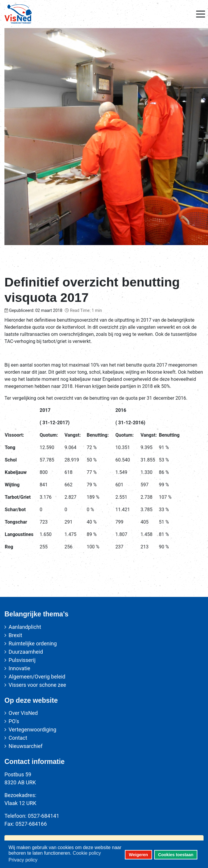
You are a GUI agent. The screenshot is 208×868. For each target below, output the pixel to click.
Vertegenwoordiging (32, 729)
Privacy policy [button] (23, 860)
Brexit (15, 635)
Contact (18, 738)
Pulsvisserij (22, 660)
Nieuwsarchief (26, 746)
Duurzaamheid (26, 652)
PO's (14, 721)
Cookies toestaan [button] (176, 855)
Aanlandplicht (25, 627)
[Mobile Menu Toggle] (201, 14)
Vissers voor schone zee (37, 685)
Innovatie (19, 668)
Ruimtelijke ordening (33, 643)
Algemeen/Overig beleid (37, 677)
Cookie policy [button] (87, 853)
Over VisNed (23, 713)
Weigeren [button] (139, 855)
